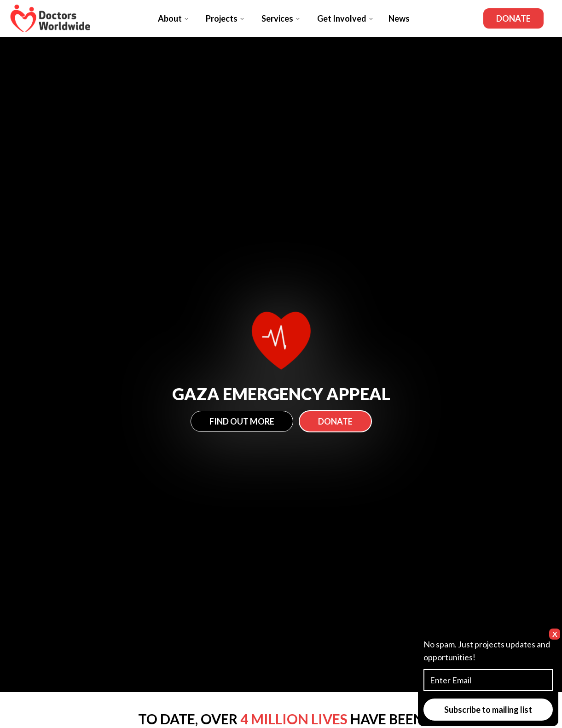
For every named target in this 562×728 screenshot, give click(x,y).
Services (281, 18)
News (399, 18)
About (174, 18)
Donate (513, 18)
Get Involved (345, 18)
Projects (225, 18)
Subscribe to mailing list (488, 710)
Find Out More (242, 421)
